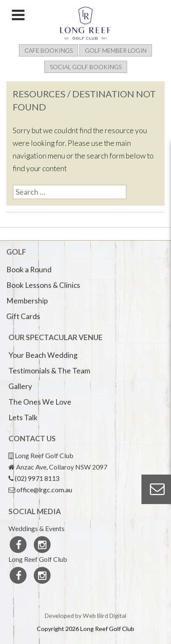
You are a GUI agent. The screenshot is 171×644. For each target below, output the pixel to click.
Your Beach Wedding (43, 355)
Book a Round (29, 270)
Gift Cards (23, 316)
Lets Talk (23, 417)
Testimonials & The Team (49, 371)
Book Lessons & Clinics (43, 285)
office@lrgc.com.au (44, 490)
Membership (27, 301)
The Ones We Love (40, 402)
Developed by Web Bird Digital (85, 616)
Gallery (20, 386)
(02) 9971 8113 (37, 478)
